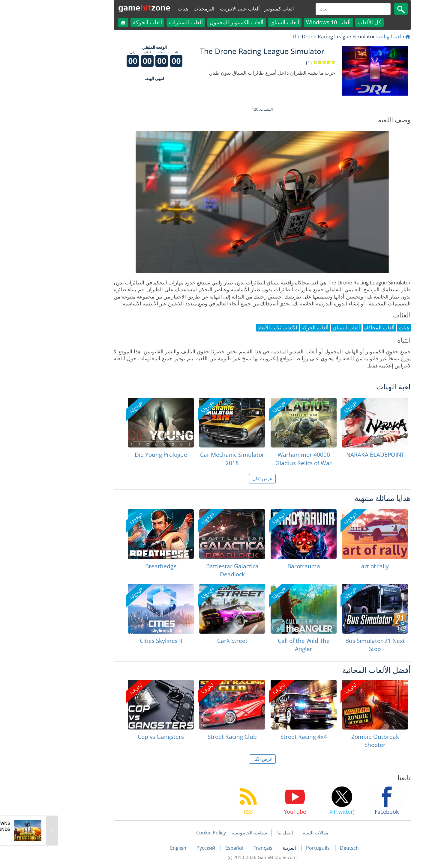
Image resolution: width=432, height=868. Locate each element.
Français (217, 848)
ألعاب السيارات (140, 22)
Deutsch (303, 848)
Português (272, 848)
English (133, 848)
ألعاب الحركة (101, 22)
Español (189, 848)
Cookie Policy (165, 833)
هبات (137, 9)
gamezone (98, 7)
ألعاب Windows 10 (282, 22)
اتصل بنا (239, 833)
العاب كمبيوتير (233, 9)
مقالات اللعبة (269, 833)
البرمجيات (158, 9)
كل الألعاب (323, 22)
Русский (160, 848)
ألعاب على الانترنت (194, 9)
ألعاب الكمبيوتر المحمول (190, 22)
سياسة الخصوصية (203, 833)
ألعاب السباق (238, 22)
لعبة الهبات (344, 36)
